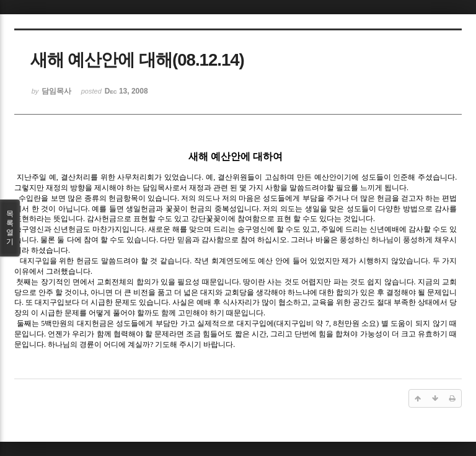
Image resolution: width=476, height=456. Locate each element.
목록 (10, 228)
